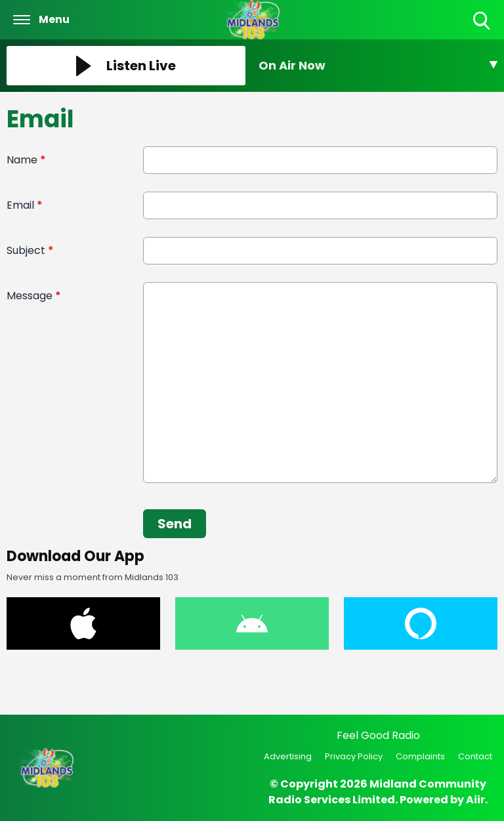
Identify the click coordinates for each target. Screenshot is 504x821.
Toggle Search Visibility (483, 21)
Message (34, 296)
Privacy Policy (354, 756)
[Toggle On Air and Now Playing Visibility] (378, 66)
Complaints (420, 756)
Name (26, 160)
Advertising (288, 756)
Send (175, 524)
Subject (30, 250)
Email (25, 205)
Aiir (475, 800)
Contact (475, 756)
